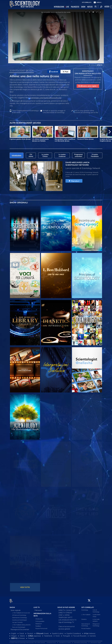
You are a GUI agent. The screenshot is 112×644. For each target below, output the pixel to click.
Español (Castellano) (74, 632)
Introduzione (39, 618)
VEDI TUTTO (25, 587)
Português (67, 635)
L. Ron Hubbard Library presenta (21, 624)
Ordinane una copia (88, 86)
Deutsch (30, 632)
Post (65, 72)
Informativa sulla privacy (81, 641)
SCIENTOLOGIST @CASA (22, 70)
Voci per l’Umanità (17, 621)
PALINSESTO (75, 7)
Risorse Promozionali (41, 627)
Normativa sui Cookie (65, 641)
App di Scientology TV (66, 621)
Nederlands (48, 635)
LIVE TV (37, 606)
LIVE (68, 7)
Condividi (54, 72)
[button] (110, 132)
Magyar (14, 635)
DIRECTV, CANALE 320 (67, 609)
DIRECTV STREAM (65, 611)
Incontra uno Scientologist (19, 619)
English (14, 632)
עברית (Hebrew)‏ (90, 632)
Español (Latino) (58, 632)
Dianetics (84, 618)
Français (31, 637)
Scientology (85, 609)
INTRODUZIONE (59, 7)
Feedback (38, 625)
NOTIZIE (90, 7)
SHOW (83, 7)
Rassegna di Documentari (20, 628)
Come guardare (40, 620)
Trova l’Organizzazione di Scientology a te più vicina (26, 112)
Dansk (22, 632)
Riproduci (74, 181)
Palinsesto (38, 609)
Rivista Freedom (86, 627)
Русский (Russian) (80, 635)
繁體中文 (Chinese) (18, 637)
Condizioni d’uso (51, 641)
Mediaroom (39, 622)
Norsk (58, 635)
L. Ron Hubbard (86, 613)
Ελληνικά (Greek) (43, 632)
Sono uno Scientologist (19, 626)
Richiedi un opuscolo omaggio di (54, 112)
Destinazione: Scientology (20, 616)
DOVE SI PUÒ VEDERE (66, 606)
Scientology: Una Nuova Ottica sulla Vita (45, 98)
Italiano (22, 635)
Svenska (93, 635)
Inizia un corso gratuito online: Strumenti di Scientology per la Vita (86, 112)
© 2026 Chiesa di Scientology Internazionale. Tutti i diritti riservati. (27, 641)
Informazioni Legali (96, 641)
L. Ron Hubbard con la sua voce (21, 612)
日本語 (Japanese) (35, 635)
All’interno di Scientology (19, 614)
